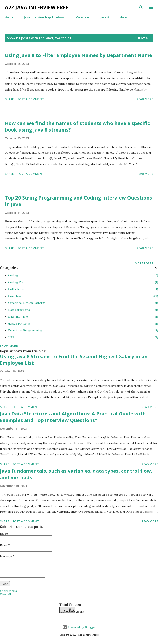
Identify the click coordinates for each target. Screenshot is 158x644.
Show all (143, 38)
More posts (144, 263)
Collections (83, 289)
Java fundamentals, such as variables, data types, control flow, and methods (76, 474)
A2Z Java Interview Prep (37, 7)
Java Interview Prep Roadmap (45, 17)
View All (5, 594)
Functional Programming (83, 330)
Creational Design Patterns (83, 303)
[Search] (141, 7)
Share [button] (9, 99)
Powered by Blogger (79, 627)
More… (124, 17)
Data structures (83, 310)
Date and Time (83, 317)
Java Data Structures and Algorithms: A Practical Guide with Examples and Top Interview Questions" (73, 417)
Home (9, 17)
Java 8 (104, 17)
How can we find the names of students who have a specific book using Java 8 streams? (77, 126)
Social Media (8, 591)
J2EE (83, 337)
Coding (83, 275)
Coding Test (83, 282)
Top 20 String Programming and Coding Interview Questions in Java (78, 201)
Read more (145, 99)
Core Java (83, 17)
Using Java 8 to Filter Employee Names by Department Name (78, 55)
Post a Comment (31, 99)
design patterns (83, 324)
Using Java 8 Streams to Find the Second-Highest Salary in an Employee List (74, 360)
